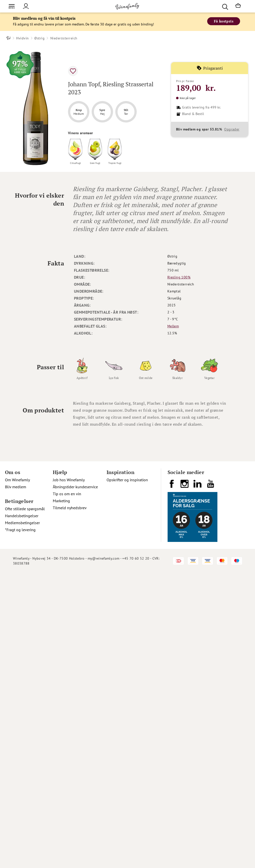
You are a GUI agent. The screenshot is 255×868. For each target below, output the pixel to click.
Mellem (173, 326)
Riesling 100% (179, 277)
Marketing (61, 501)
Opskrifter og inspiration (127, 480)
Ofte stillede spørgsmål (25, 509)
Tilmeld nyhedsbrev (70, 508)
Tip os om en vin (67, 494)
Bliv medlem (16, 487)
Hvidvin (23, 38)
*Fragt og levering (20, 530)
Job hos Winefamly (69, 480)
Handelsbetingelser (22, 516)
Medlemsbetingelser (22, 523)
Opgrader (232, 129)
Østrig (39, 38)
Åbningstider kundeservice (75, 487)
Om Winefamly (17, 480)
